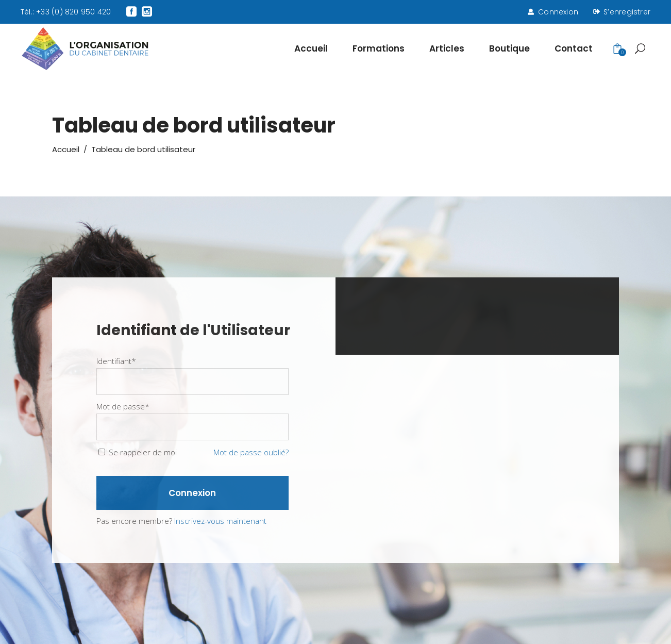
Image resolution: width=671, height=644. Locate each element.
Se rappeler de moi (143, 452)
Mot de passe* (123, 406)
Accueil (66, 149)
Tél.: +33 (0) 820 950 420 (66, 12)
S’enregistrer (627, 12)
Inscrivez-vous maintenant (220, 521)
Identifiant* (116, 361)
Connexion (558, 12)
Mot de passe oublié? (251, 452)
